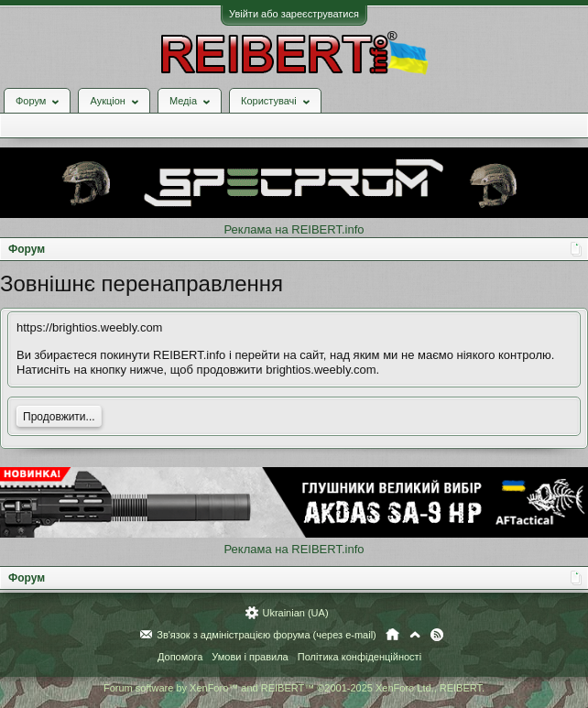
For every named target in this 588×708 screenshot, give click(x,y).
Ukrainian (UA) (295, 613)
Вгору (415, 635)
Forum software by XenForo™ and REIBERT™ (294, 688)
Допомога (180, 657)
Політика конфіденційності (359, 657)
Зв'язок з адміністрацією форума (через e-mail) (267, 635)
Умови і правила (250, 657)
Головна (392, 635)
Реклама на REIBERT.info (294, 229)
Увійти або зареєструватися (294, 14)
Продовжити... (59, 417)
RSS (437, 635)
